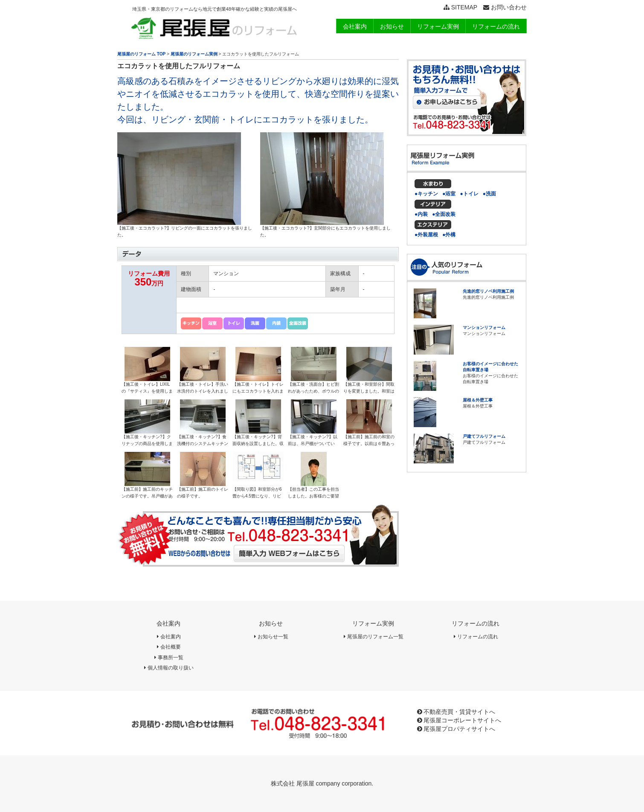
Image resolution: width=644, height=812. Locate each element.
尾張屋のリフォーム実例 (194, 54)
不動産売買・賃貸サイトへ (456, 712)
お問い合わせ (505, 7)
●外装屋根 (426, 235)
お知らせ (271, 623)
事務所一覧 (169, 658)
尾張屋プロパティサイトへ (456, 729)
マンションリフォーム (484, 327)
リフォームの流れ (476, 623)
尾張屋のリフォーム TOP (141, 54)
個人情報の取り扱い (169, 668)
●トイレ (469, 194)
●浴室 (449, 194)
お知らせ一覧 (271, 637)
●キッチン (426, 194)
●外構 (449, 235)
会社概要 (169, 647)
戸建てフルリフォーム (484, 436)
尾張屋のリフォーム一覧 (373, 637)
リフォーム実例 (373, 623)
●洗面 (489, 194)
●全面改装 (444, 214)
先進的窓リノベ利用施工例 (488, 291)
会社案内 (168, 623)
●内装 (421, 214)
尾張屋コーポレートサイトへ (459, 720)
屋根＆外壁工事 (478, 400)
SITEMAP (460, 7)
